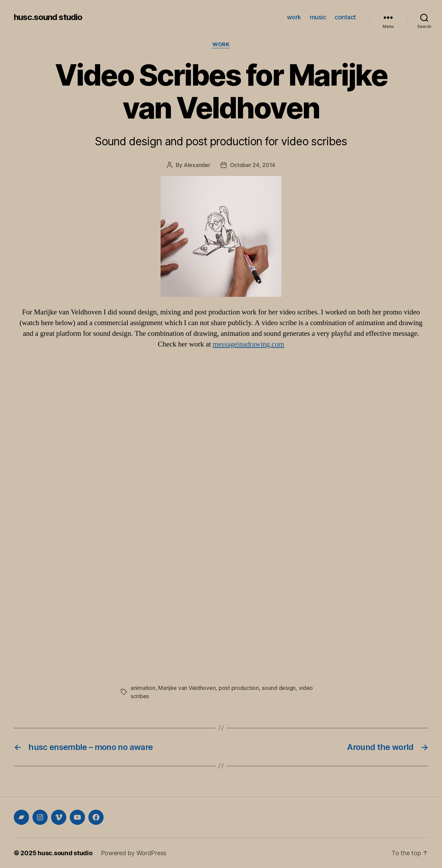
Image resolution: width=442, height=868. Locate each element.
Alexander (197, 165)
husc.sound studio (48, 17)
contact (345, 17)
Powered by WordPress (134, 853)
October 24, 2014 (253, 165)
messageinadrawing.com (248, 344)
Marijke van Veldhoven (187, 688)
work (294, 17)
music (318, 17)
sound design (279, 688)
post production (239, 688)
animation (143, 688)
